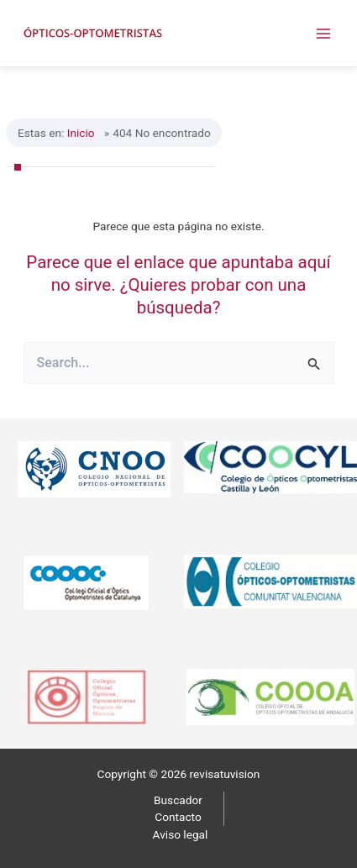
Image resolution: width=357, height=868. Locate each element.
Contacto (178, 817)
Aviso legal (181, 834)
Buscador (178, 800)
